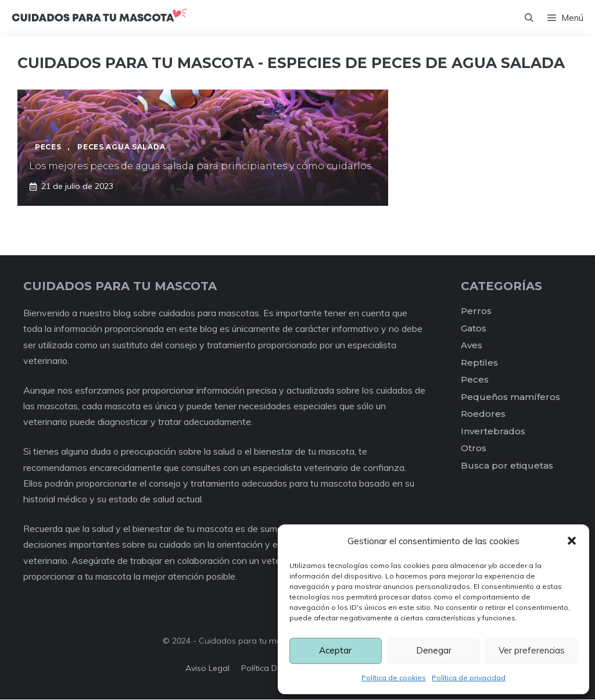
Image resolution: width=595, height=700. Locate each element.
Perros (476, 311)
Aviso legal (207, 669)
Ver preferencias (532, 650)
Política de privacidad (469, 678)
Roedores (483, 414)
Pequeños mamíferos (510, 397)
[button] (572, 541)
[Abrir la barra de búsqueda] (529, 18)
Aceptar (335, 650)
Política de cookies (394, 678)
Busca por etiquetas (507, 465)
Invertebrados (493, 431)
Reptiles (479, 362)
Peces (475, 380)
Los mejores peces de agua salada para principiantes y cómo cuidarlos (200, 167)
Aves (472, 346)
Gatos (474, 328)
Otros (474, 449)
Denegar (434, 650)
